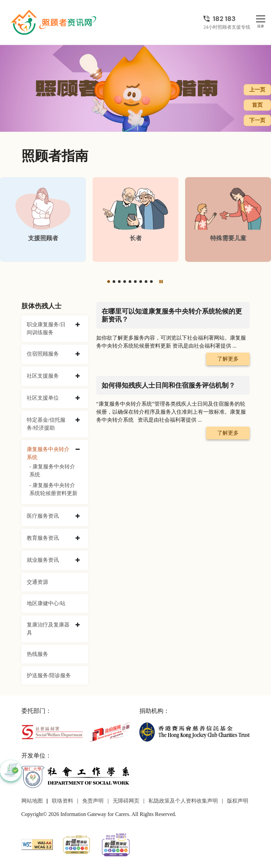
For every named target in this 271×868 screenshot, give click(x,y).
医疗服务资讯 (43, 516)
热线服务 (37, 654)
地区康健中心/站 (46, 603)
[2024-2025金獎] (77, 844)
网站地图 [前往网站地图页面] (32, 801)
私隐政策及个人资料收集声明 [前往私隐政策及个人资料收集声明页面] (183, 801)
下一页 (257, 120)
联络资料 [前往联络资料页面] (62, 801)
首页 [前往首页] (257, 105)
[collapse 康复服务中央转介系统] (78, 450)
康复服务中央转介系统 (48, 453)
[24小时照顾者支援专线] (227, 19)
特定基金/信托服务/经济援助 (46, 424)
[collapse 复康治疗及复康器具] (78, 625)
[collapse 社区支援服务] (78, 376)
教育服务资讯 (43, 538)
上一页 (257, 90)
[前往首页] (54, 22)
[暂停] (161, 282)
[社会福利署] (52, 731)
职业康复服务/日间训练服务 (46, 328)
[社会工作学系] (77, 777)
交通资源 (37, 582)
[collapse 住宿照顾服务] (78, 354)
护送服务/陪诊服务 (49, 675)
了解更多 (228, 359)
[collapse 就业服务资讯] (78, 560)
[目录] (261, 19)
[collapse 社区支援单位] (78, 398)
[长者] (135, 220)
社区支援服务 (43, 376)
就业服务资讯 (43, 560)
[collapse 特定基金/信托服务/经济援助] (78, 420)
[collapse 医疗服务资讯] (78, 516)
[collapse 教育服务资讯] (78, 538)
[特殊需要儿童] (228, 220)
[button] (109, 282)
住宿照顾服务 (43, 354)
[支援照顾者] (43, 220)
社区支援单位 (43, 398)
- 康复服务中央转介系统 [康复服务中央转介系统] (52, 471)
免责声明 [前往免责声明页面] (93, 801)
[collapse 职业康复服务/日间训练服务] (78, 325)
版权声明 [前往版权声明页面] (238, 801)
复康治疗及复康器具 (48, 629)
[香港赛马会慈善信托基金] (194, 731)
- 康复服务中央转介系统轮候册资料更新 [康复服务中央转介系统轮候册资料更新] (53, 489)
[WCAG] (37, 844)
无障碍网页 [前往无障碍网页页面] (126, 801)
